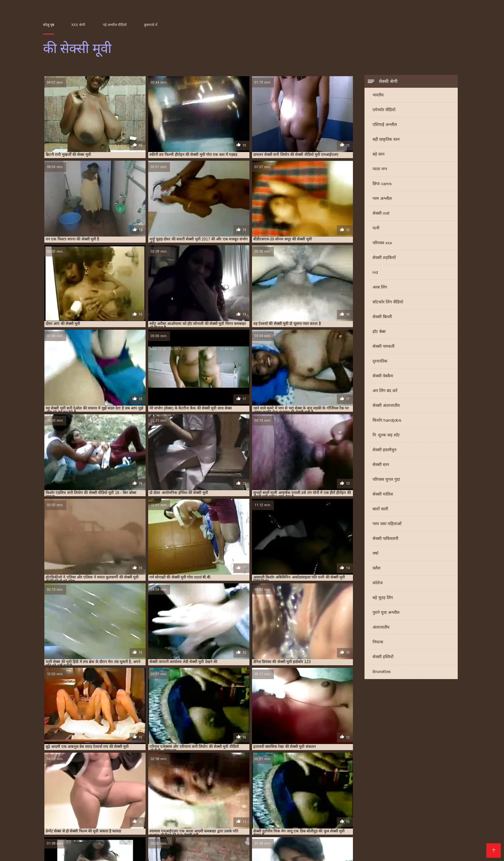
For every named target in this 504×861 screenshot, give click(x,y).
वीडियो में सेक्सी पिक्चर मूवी (285, 831)
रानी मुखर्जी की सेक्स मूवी (83, 801)
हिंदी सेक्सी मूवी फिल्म (113, 842)
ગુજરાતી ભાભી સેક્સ (257, 821)
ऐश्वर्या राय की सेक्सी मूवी (268, 790)
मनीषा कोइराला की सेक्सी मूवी (250, 797)
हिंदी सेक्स (194, 842)
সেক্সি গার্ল (171, 826)
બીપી (130, 816)
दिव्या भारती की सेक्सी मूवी (316, 794)
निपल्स (378, 643)
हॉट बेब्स (379, 332)
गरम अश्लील (382, 199)
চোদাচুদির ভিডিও (200, 816)
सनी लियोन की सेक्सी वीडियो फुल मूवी (134, 804)
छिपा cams (382, 184)
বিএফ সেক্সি (55, 816)
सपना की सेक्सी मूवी (225, 804)
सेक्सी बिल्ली (382, 317)
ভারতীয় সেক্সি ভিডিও (330, 826)
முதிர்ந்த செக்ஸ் (386, 816)
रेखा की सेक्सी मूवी (156, 801)
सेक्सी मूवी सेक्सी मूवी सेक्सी (333, 842)
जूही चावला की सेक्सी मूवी (246, 794)
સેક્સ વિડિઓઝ (111, 847)
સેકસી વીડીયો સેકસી (234, 826)
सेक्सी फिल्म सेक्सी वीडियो (277, 842)
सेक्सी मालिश (383, 495)
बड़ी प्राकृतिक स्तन (386, 140)
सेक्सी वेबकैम (383, 377)
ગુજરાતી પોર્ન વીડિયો (224, 847)
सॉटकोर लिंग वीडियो (388, 303)
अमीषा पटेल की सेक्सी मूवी (60, 790)
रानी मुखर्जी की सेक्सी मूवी (122, 801)
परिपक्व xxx (382, 243)
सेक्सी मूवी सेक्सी (160, 831)
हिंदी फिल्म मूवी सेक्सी (159, 842)
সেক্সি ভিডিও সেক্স (130, 821)
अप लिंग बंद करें (385, 391)
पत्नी (376, 229)
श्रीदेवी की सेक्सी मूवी (263, 801)
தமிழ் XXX (197, 826)
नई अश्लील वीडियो (115, 25)
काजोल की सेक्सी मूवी (429, 790)
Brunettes (382, 672)
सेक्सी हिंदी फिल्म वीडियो (67, 847)
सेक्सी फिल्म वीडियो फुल (305, 821)
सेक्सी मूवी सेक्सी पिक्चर (85, 821)
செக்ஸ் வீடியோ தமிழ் (418, 847)
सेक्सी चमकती (383, 347)
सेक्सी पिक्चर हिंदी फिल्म (208, 821)
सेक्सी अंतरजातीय (386, 406)
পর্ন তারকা (188, 847)
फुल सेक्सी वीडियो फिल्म (220, 852)
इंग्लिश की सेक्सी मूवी (201, 790)
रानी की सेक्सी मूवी (423, 797)
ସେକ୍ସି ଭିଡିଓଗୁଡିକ (90, 836)
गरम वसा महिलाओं (387, 524)
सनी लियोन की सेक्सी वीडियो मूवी (185, 804)
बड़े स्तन (378, 155)
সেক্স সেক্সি (112, 852)
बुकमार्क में (151, 25)
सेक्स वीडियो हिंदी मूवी (153, 847)
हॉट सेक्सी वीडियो (330, 831)
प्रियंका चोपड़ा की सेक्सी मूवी (90, 797)
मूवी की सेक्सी (358, 797)
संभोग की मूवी (291, 801)
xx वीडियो (189, 836)
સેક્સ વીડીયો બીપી (131, 836)
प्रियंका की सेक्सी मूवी (418, 794)
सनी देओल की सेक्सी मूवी (368, 801)
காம (439, 826)
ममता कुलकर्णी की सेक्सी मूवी (293, 797)
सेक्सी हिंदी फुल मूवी (346, 816)
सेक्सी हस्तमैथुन (384, 450)
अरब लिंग (380, 288)
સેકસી (92, 852)
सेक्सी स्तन (381, 465)
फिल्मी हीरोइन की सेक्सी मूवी (132, 797)
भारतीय (378, 96)
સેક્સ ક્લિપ (391, 836)
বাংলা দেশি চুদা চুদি (158, 816)
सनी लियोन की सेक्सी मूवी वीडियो (83, 804)
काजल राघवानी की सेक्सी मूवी (391, 790)
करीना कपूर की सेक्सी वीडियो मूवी (312, 790)
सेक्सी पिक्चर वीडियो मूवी (407, 826)
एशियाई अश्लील (385, 125)
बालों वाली (380, 510)
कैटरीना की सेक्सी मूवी (58, 794)
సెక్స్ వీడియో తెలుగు (304, 847)
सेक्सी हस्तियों (383, 657)
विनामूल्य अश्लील (264, 847)
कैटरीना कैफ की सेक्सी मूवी (143, 794)
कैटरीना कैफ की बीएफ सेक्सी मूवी (99, 794)
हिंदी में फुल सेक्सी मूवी (79, 831)
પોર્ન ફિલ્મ (165, 836)
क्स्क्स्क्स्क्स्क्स (274, 816)
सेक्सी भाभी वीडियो (398, 821)
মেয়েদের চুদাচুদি (307, 816)
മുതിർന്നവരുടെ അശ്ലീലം (359, 847)
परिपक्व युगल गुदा (386, 480)
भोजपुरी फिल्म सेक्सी (331, 836)
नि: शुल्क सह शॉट (386, 436)
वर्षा (375, 554)
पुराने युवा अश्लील (386, 613)
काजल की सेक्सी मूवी (352, 790)
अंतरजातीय (381, 628)
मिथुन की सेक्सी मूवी (331, 797)
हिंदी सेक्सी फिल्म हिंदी (282, 826)
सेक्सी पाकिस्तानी (385, 539)
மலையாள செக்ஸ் (228, 842)
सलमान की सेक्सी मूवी (257, 804)
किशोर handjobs (387, 421)
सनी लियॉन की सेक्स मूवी (405, 801)
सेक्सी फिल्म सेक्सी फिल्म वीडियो (126, 826)
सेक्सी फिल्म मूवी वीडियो (354, 821)
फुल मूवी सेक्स (215, 836)
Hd (375, 273)
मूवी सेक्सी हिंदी (434, 821)
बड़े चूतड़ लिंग (383, 598)
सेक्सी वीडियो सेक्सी (370, 831)
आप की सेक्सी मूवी (95, 790)
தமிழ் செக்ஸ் (241, 831)
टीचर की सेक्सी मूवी (281, 794)
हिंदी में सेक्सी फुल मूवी (414, 831)
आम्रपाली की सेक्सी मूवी (128, 790)
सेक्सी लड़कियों (384, 258)
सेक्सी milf (381, 214)
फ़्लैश (377, 569)
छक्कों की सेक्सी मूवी (179, 794)
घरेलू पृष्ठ (49, 25)
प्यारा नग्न (380, 170)
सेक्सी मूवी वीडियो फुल (201, 831)
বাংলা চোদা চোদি (239, 816)
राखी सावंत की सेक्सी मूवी (389, 797)
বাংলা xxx (365, 836)
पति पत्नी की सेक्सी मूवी (354, 794)
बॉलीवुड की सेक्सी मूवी (211, 797)
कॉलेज (378, 583)
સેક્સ (117, 816)
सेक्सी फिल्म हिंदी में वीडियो (389, 842)
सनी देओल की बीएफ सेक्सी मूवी (326, 801)
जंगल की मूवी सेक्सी (211, 794)
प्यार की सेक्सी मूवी (387, 794)
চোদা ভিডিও (420, 836)
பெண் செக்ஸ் (422, 816)
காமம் (81, 842)
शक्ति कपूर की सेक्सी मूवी (190, 801)
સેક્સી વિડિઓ (433, 842)
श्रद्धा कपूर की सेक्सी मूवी (228, 801)
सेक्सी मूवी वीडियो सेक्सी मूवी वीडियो (282, 852)
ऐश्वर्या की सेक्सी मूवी (233, 790)
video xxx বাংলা (122, 831)
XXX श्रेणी (78, 25)
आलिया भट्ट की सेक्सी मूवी (165, 790)
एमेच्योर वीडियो (384, 110)
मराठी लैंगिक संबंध (143, 852)
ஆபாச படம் (166, 821)
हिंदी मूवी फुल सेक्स (89, 816)
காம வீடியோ (292, 836)
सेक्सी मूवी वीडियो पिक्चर (67, 826)
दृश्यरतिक (380, 362)
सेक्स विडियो (367, 826)
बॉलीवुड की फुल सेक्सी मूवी (174, 797)
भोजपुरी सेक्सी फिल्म (252, 836)
